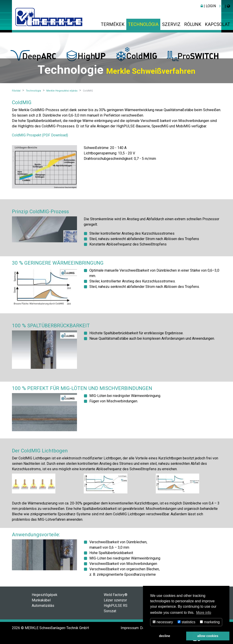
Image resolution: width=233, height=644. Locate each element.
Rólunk (193, 24)
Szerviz (171, 24)
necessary (163, 622)
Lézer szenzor (115, 600)
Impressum (130, 628)
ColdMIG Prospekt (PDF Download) (40, 135)
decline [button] (165, 636)
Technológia (143, 24)
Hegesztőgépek (45, 595)
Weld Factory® (116, 595)
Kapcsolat (217, 24)
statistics (187, 622)
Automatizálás (43, 606)
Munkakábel (41, 600)
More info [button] (204, 613)
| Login (208, 6)
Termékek (113, 24)
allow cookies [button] (208, 636)
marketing (210, 622)
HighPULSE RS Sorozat (116, 608)
